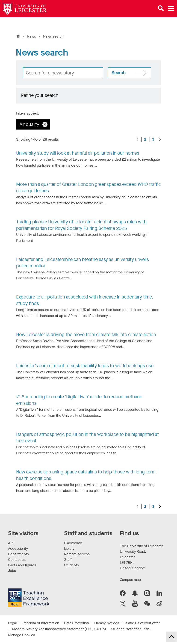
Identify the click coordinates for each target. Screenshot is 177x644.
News (32, 36)
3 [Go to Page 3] (153, 139)
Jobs (12, 571)
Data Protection (77, 623)
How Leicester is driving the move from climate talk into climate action (86, 335)
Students (71, 565)
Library (69, 548)
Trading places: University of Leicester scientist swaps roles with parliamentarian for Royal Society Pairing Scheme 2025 (81, 225)
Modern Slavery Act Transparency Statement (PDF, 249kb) (59, 629)
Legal (12, 623)
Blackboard (73, 543)
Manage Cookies (22, 635)
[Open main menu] (171, 8)
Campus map (130, 580)
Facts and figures (22, 565)
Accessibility (18, 548)
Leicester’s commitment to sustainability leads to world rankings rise (85, 366)
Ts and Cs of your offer (142, 623)
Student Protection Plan (130, 629)
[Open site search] (161, 8)
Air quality (29, 124)
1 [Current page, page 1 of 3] (138, 139)
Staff (68, 560)
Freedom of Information (40, 623)
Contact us (17, 560)
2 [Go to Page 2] (145, 139)
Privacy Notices (106, 623)
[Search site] (130, 73)
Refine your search (40, 95)
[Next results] (160, 140)
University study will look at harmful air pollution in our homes (78, 153)
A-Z (11, 543)
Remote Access (77, 554)
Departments (18, 554)
